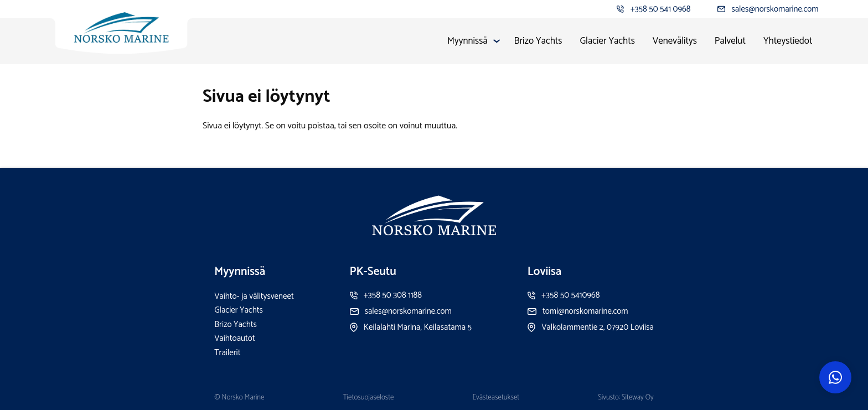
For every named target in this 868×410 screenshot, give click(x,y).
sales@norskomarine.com (775, 9)
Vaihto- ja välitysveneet (254, 296)
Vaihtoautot (234, 338)
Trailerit (227, 353)
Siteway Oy (638, 398)
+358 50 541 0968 (661, 9)
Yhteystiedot (788, 41)
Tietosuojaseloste (368, 398)
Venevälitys (675, 41)
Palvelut (730, 41)
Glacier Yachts (607, 41)
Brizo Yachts (538, 41)
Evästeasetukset (496, 398)
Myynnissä (467, 41)
